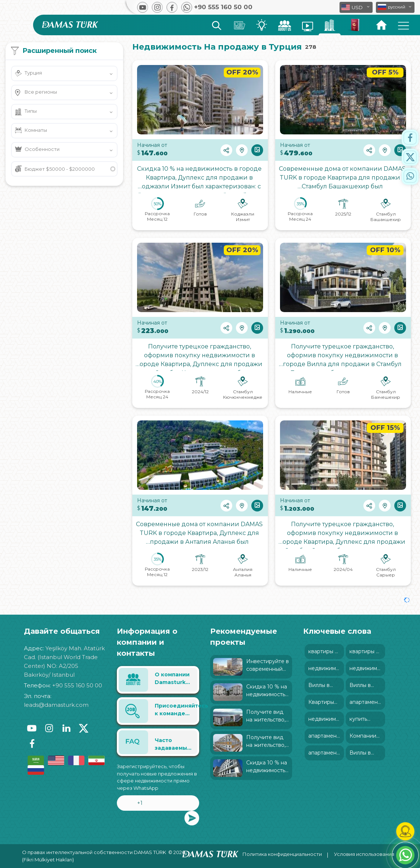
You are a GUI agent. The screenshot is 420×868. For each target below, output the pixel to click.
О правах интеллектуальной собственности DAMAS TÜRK (94, 852)
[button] (395, 7)
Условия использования (364, 854)
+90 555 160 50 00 (77, 685)
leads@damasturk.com (56, 705)
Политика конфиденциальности (282, 854)
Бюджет (60, 169)
